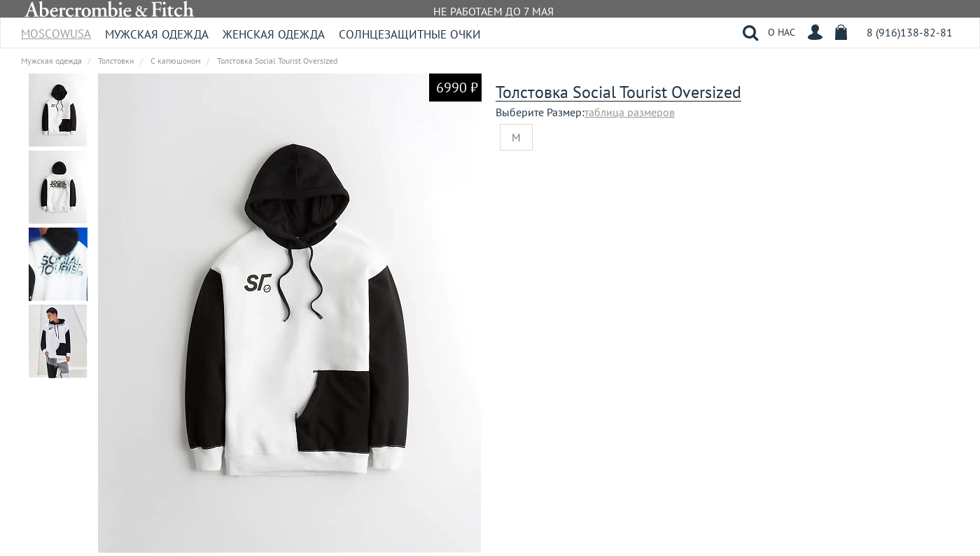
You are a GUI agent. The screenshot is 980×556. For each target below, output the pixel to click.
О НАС (782, 32)
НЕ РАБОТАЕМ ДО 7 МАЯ (493, 11)
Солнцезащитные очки (410, 34)
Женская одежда (274, 34)
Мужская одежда (157, 34)
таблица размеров (630, 112)
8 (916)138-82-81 (910, 32)
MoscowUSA (56, 29)
